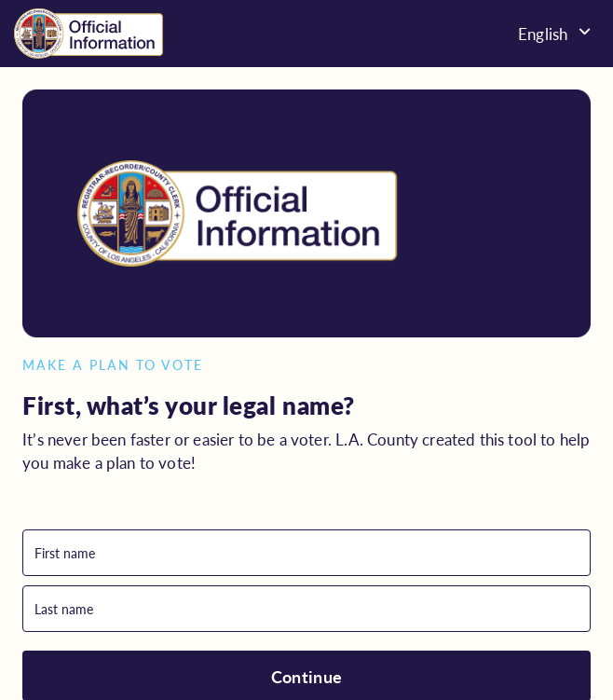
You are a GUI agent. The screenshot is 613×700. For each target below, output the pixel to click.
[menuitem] (498, 33)
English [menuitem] (543, 34)
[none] (498, 33)
